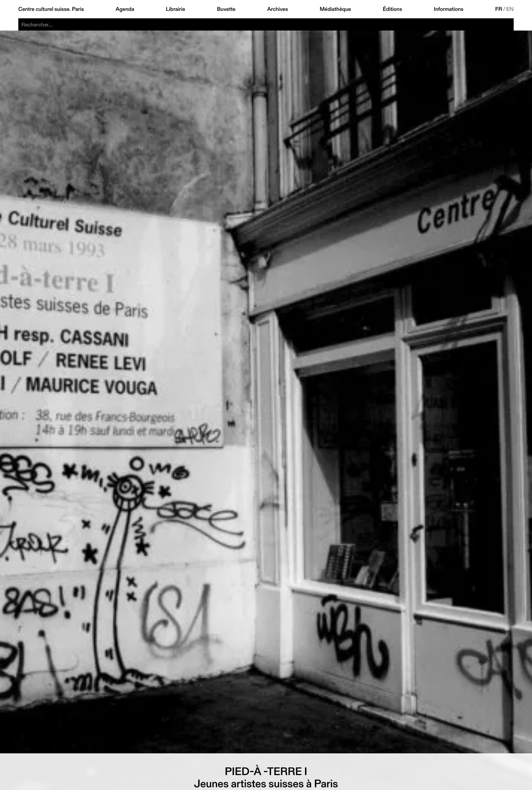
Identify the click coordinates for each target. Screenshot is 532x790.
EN (510, 9)
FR (499, 9)
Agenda (125, 9)
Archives (277, 9)
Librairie (176, 9)
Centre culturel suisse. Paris (51, 9)
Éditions (392, 9)
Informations (449, 9)
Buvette (226, 9)
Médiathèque (335, 9)
